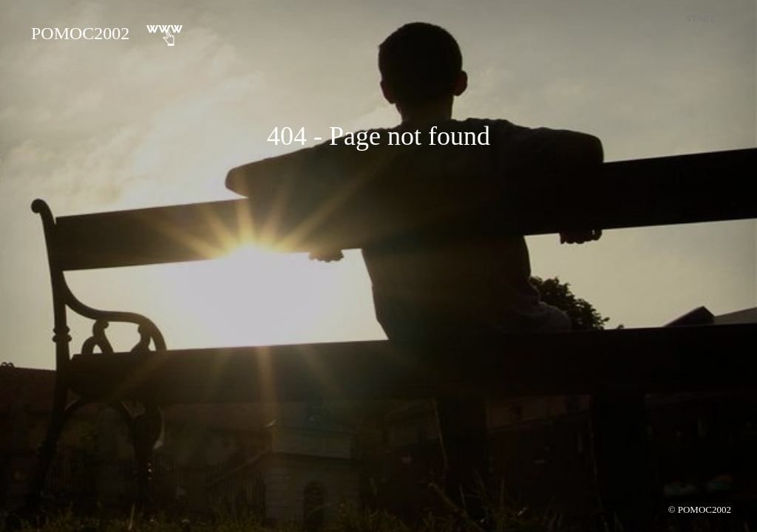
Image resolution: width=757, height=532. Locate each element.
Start (700, 18)
